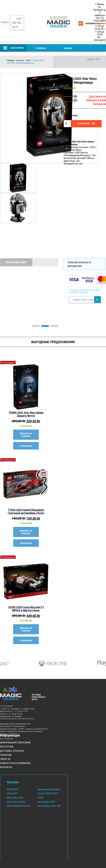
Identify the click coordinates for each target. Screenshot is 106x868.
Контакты (6, 767)
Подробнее (26, 446)
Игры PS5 (12, 793)
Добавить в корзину (26, 435)
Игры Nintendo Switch (19, 806)
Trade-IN (5, 759)
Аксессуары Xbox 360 (49, 806)
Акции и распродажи (49, 789)
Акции (68, 48)
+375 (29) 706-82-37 (17, 23)
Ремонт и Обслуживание (15, 763)
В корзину (84, 124)
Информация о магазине (15, 743)
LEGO (28, 61)
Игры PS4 (12, 789)
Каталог (20, 61)
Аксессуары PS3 (46, 802)
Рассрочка (7, 747)
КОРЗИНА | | (96, 23)
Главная (41, 48)
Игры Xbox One (15, 798)
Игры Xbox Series (16, 802)
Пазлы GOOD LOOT (48, 793)
